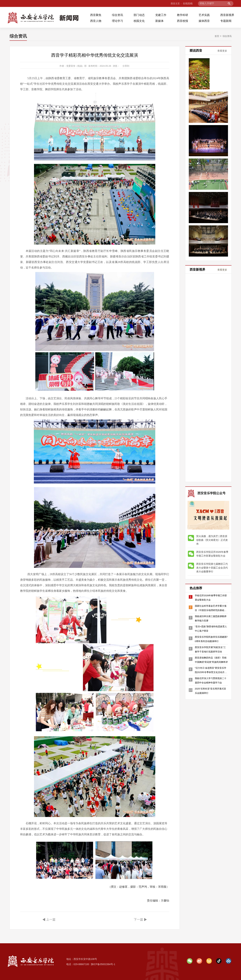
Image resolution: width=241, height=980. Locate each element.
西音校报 (183, 21)
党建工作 (161, 15)
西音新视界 (227, 15)
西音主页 (175, 3)
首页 (216, 36)
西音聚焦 (96, 15)
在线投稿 (188, 3)
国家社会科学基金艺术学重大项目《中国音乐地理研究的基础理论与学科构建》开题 (211, 609)
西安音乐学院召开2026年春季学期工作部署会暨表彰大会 (212, 552)
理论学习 (117, 21)
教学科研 (183, 15)
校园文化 (139, 21)
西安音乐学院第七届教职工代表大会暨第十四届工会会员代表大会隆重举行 (212, 565)
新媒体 (159, 21)
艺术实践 (204, 15)
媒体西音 (204, 21)
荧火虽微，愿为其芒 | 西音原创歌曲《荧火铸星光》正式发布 (212, 538)
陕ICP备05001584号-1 (103, 964)
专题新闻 (226, 21)
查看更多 (222, 51)
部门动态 (139, 15)
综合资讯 (117, 15)
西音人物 (96, 21)
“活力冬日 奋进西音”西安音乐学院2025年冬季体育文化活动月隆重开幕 (211, 676)
